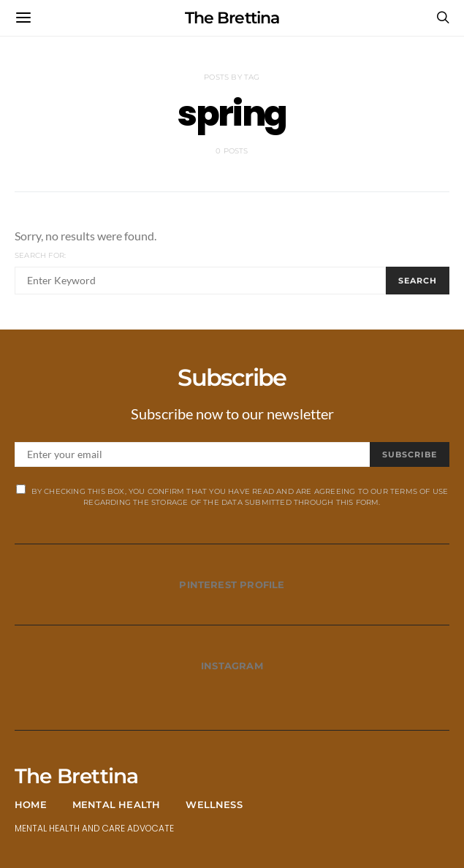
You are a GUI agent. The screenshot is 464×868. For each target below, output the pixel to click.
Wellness (214, 804)
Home (31, 804)
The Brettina (232, 18)
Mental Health (117, 804)
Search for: (40, 255)
